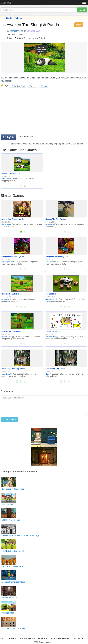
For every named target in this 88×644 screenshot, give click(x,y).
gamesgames (51, 299)
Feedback (43, 638)
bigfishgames (7, 224)
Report (79, 25)
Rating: (10, 38)
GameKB (6, 3)
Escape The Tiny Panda (55, 369)
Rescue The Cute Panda (11, 294)
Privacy (13, 638)
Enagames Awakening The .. (57, 257)
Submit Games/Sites (60, 638)
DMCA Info (78, 638)
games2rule (7, 179)
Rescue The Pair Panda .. (56, 219)
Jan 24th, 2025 (34, 31)
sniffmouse (6, 299)
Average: (33, 38)
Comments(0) (26, 137)
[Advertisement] (25, 111)
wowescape (51, 224)
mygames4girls (52, 337)
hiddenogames (8, 262)
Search (82, 10)
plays (20, 34)
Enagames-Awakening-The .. (13, 257)
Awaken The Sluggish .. (11, 173)
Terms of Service (27, 638)
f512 (48, 374)
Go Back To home (14, 18)
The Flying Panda (53, 331)
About (3, 638)
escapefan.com (16, 31)
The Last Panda (52, 294)
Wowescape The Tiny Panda (13, 369)
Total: (42, 38)
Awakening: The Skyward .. (13, 219)
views (13, 34)
